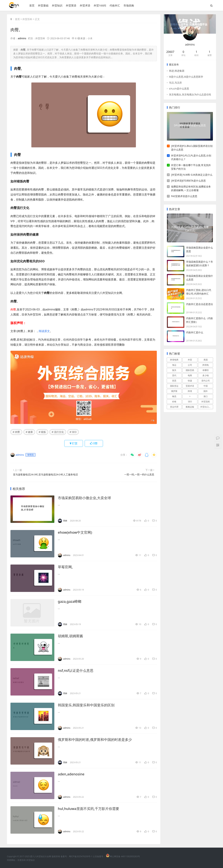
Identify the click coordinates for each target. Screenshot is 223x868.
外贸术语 (85, 5)
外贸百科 (27, 19)
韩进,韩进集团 (177, 71)
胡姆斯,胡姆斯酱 (70, 636)
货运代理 (174, 407)
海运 (174, 365)
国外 (206, 391)
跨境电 (206, 365)
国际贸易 (190, 370)
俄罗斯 (174, 391)
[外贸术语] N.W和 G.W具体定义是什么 (192, 175)
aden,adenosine (71, 774)
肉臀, (15, 30)
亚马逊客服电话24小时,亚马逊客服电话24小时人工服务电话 (45, 474)
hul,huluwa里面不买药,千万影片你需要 (89, 809)
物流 (174, 396)
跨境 (190, 391)
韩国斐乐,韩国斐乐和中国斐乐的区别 (86, 705)
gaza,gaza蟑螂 (70, 601)
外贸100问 (100, 5)
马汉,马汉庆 (175, 83)
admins (22, 38)
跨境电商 (174, 360)
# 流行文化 (58, 432)
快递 (190, 381)
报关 (174, 370)
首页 (32, 5)
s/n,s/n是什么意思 (179, 89)
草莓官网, (65, 567)
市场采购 (129, 5)
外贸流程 (206, 402)
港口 (206, 396)
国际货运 (174, 386)
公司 (190, 365)
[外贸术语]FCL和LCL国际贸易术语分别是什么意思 (192, 148)
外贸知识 (57, 5)
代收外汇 (115, 5)
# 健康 (29, 432)
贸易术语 (190, 386)
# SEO (73, 432)
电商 (190, 375)
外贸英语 (71, 5)
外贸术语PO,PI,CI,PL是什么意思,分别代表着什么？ (191, 157)
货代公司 (206, 381)
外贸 (190, 360)
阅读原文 (44, 331)
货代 (174, 375)
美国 (206, 360)
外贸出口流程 (207, 407)
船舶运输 (190, 407)
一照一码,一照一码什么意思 (139, 474)
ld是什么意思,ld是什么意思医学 (186, 77)
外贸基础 (43, 5)
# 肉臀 (16, 432)
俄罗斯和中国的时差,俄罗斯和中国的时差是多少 (95, 740)
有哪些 (206, 370)
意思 (174, 381)
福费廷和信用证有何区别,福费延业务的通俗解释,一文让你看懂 (191, 188)
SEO (190, 402)
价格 (174, 402)
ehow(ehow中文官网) (75, 532)
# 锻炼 (42, 432)
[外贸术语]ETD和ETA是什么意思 (188, 181)
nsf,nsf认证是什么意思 (76, 670)
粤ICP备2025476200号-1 (81, 856)
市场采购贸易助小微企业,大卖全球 (84, 498)
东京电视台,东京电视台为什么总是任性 (190, 94)
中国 (206, 386)
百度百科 (22, 860)
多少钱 (206, 375)
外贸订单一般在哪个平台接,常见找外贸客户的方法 (191, 167)
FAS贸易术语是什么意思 (184, 196)
